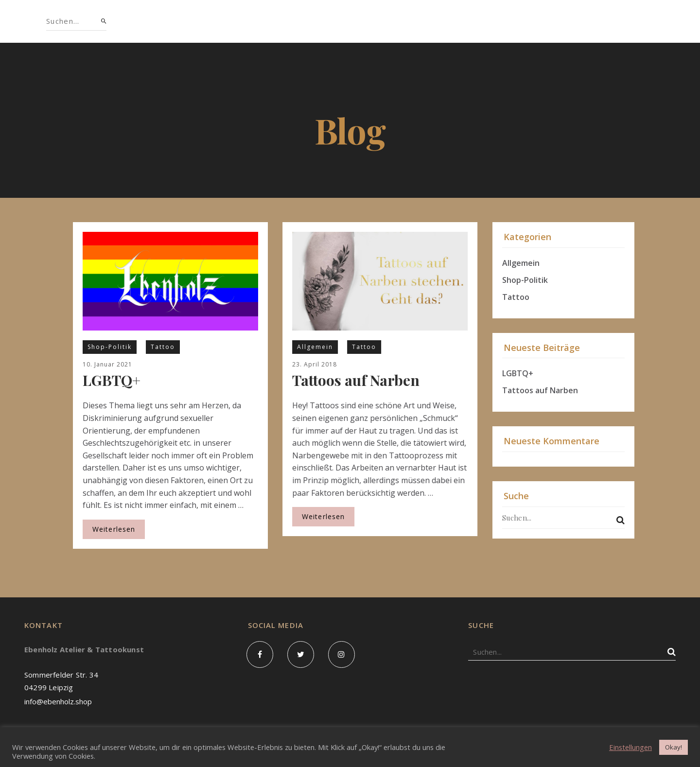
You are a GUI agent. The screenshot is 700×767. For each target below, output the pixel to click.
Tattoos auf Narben (356, 380)
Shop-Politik (110, 347)
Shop (209, 21)
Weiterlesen (114, 529)
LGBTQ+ (112, 380)
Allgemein (315, 347)
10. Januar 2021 (107, 364)
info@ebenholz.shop (58, 701)
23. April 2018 (315, 364)
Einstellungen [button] (630, 747)
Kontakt (475, 21)
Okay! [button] (674, 747)
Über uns (261, 21)
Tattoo (163, 347)
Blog (424, 21)
